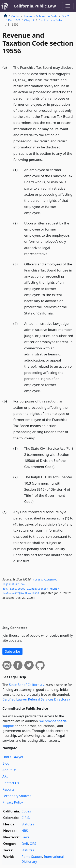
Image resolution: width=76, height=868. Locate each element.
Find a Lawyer (13, 757)
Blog (6, 763)
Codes (15, 16)
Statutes (28, 824)
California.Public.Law (35, 6)
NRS (25, 831)
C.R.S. (26, 818)
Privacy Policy (13, 802)
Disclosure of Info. (51, 20)
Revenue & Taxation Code (41, 16)
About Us (9, 770)
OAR (25, 844)
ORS (33, 844)
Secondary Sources (17, 796)
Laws (25, 837)
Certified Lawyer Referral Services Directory (35, 699)
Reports (8, 789)
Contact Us (11, 783)
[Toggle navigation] (68, 6)
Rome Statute (32, 857)
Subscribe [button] (12, 651)
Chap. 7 (29, 20)
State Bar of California (26, 685)
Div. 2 (65, 16)
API (5, 776)
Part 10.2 (14, 20)
